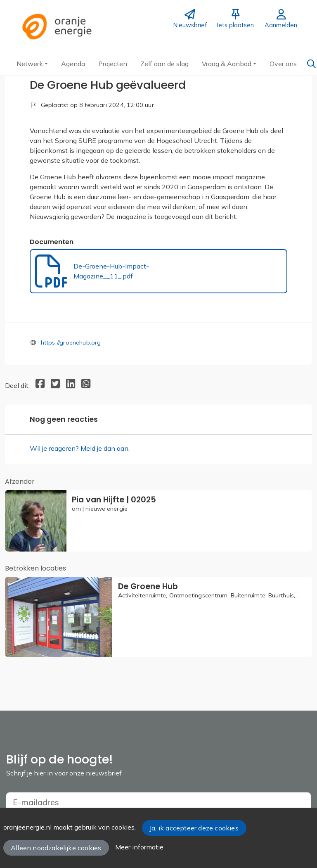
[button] (32, 64)
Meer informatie (139, 847)
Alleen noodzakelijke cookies (56, 848)
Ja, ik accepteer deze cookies (194, 828)
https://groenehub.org (71, 342)
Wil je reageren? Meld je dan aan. (80, 448)
